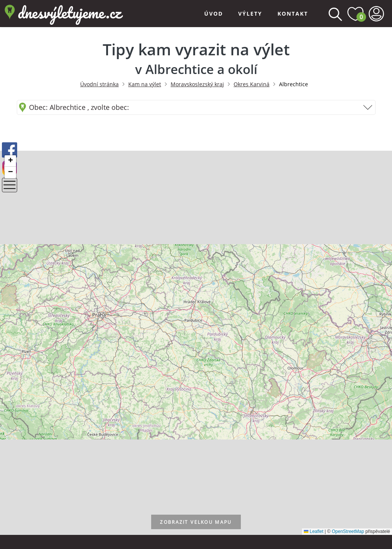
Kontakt (293, 14)
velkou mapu (196, 522)
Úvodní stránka (99, 84)
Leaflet (314, 531)
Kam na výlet (145, 84)
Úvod (214, 14)
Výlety (250, 14)
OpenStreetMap (348, 531)
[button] (10, 161)
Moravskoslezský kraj (197, 84)
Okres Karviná (252, 84)
